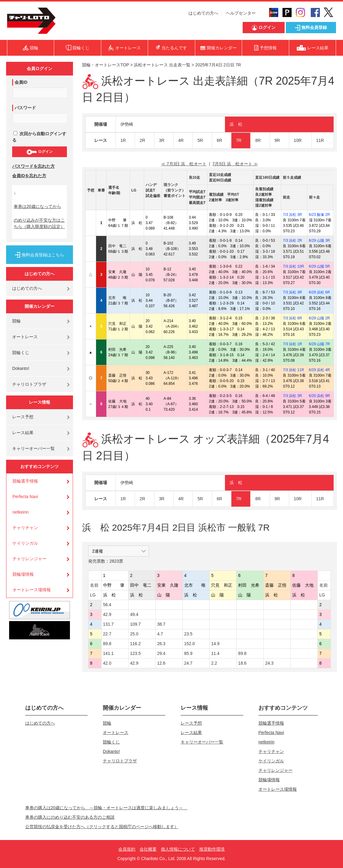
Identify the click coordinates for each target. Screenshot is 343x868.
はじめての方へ (203, 13)
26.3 (161, 644)
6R (220, 140)
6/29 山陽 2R (319, 318)
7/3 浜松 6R (292, 318)
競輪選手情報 (25, 481)
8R (258, 140)
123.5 (135, 653)
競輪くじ (21, 353)
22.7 (107, 634)
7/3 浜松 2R (292, 241)
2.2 (214, 663)
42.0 (107, 663)
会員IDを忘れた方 (29, 176)
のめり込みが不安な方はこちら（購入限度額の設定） (39, 223)
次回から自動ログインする (39, 137)
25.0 (134, 634)
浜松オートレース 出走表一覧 (162, 65)
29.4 (161, 653)
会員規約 (127, 849)
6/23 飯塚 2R (319, 215)
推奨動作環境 (212, 849)
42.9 (107, 614)
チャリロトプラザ (29, 384)
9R (277, 140)
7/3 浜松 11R (293, 370)
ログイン (39, 152)
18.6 (242, 663)
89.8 (107, 644)
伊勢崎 (127, 124)
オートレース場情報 (32, 590)
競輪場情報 (23, 574)
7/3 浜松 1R (292, 344)
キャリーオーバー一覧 (33, 448)
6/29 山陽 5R (319, 266)
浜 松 (236, 124)
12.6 (161, 663)
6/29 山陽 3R (319, 241)
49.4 (134, 614)
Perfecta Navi (25, 497)
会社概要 (148, 849)
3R (162, 140)
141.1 (108, 653)
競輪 (16, 321)
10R (298, 140)
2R (142, 140)
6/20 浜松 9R (319, 396)
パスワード (25, 108)
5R (200, 140)
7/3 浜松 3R (292, 215)
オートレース (25, 337)
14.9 (215, 644)
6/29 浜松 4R (319, 370)
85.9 (188, 653)
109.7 (135, 624)
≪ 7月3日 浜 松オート (184, 164)
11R (320, 140)
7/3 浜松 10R (293, 266)
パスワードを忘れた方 (33, 166)
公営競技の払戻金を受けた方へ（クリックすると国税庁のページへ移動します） (102, 827)
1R (123, 140)
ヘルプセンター (241, 13)
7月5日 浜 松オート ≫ (235, 164)
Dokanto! (21, 368)
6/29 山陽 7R (319, 344)
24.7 (188, 663)
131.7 (108, 624)
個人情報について (178, 849)
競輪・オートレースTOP (106, 65)
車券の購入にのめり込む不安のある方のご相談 (70, 817)
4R (181, 140)
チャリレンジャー (29, 559)
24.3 (269, 663)
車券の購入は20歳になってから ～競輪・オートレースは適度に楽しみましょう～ (106, 808)
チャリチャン (25, 528)
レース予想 (23, 417)
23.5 (188, 634)
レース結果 (23, 433)
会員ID (21, 82)
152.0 (190, 644)
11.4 (215, 653)
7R (239, 140)
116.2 (135, 644)
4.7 (160, 634)
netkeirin (21, 512)
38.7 (161, 624)
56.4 (107, 605)
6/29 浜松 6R (319, 292)
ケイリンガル (25, 543)
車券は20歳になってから (37, 206)
